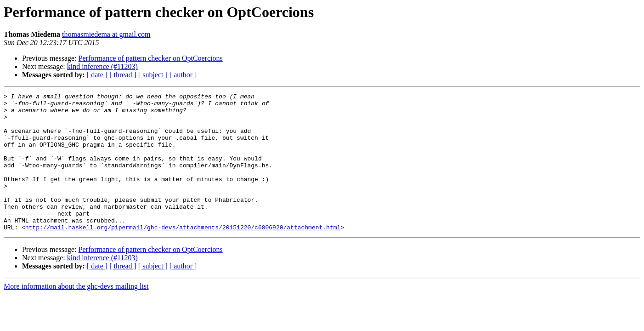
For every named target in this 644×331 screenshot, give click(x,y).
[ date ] (97, 75)
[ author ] (183, 75)
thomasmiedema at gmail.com (106, 34)
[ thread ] (123, 75)
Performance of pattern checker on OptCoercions (151, 58)
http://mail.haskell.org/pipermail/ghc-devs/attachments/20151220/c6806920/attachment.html (183, 255)
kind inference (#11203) (102, 66)
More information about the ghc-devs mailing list (76, 314)
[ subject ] (153, 75)
